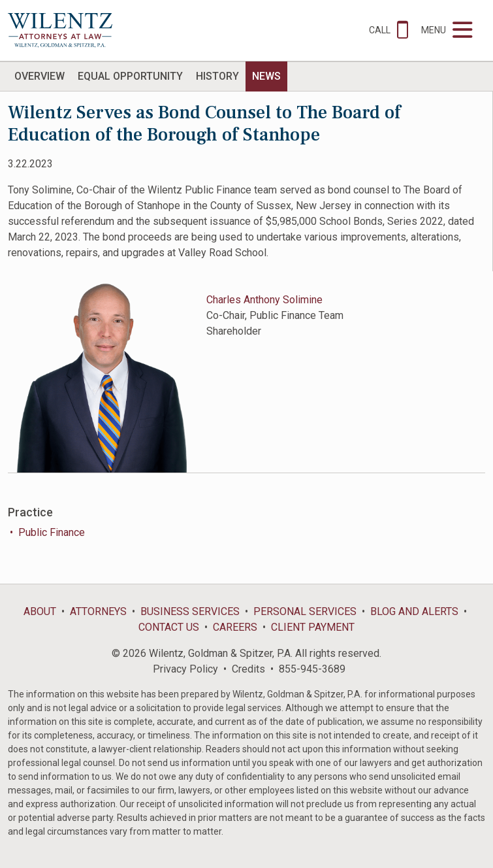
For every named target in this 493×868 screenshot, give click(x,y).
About (40, 611)
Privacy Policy (185, 669)
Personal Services (305, 611)
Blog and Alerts (414, 611)
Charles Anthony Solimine (264, 300)
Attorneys (98, 611)
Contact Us (169, 627)
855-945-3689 (312, 669)
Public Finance (52, 532)
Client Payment (313, 627)
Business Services (190, 611)
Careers (235, 627)
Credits (248, 669)
